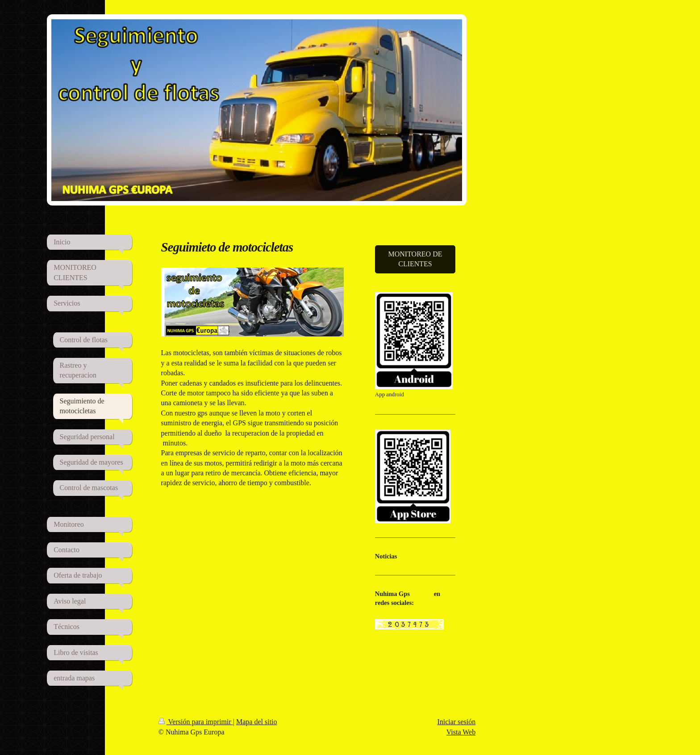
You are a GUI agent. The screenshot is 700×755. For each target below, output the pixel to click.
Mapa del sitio (257, 722)
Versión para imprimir (196, 722)
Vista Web (461, 732)
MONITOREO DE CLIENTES (415, 259)
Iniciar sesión (456, 722)
